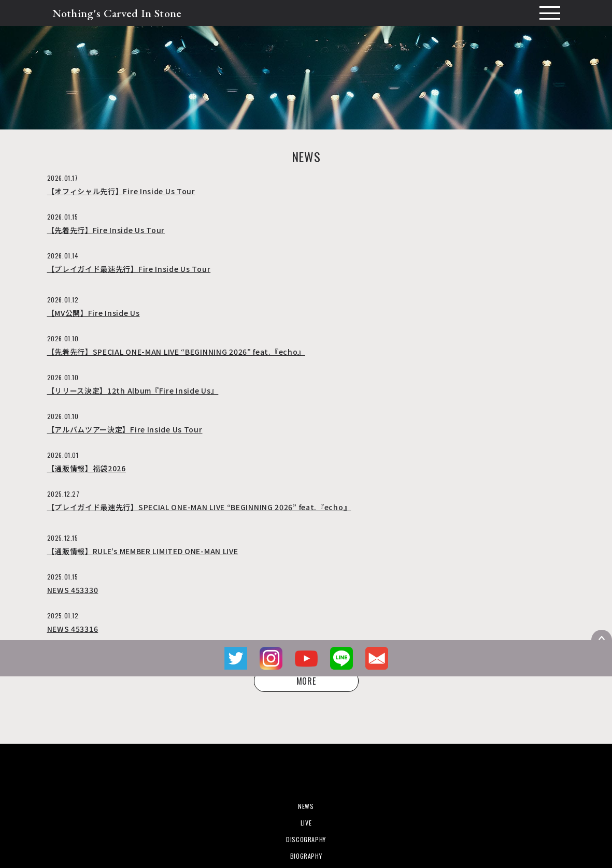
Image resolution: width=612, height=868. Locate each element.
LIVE (306, 823)
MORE (306, 681)
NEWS (306, 806)
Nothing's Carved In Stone (117, 13)
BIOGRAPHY (306, 856)
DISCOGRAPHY (306, 839)
